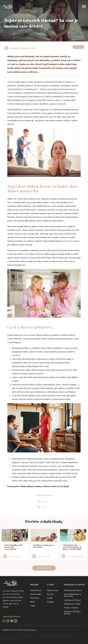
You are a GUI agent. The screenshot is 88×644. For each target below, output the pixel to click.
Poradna (50, 602)
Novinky (50, 594)
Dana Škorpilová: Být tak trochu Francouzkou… (14, 547)
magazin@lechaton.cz (11, 616)
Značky (50, 598)
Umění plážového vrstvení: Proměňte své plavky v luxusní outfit (72, 547)
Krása (32, 606)
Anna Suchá (12, 557)
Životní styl (78, 47)
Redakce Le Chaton (18, 48)
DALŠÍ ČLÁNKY (44, 568)
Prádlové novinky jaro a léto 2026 (44, 546)
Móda (32, 602)
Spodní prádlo (36, 594)
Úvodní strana (36, 590)
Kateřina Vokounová (73, 557)
